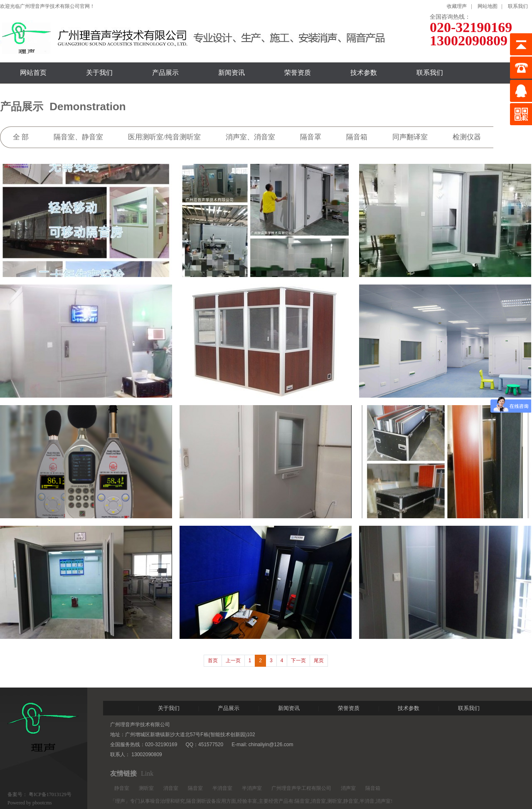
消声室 (348, 788)
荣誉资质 (298, 73)
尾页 (319, 661)
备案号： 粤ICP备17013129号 (39, 794)
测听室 (146, 788)
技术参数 (364, 73)
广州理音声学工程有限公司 (301, 788)
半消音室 (222, 788)
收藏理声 (457, 6)
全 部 (21, 137)
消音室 (171, 788)
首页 (213, 661)
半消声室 (252, 788)
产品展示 (165, 73)
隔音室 (195, 788)
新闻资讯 (232, 73)
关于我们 (99, 73)
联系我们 (518, 6)
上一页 (233, 661)
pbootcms (42, 803)
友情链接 (123, 773)
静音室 (122, 788)
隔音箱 (373, 788)
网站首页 (33, 73)
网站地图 (488, 6)
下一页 (298, 661)
